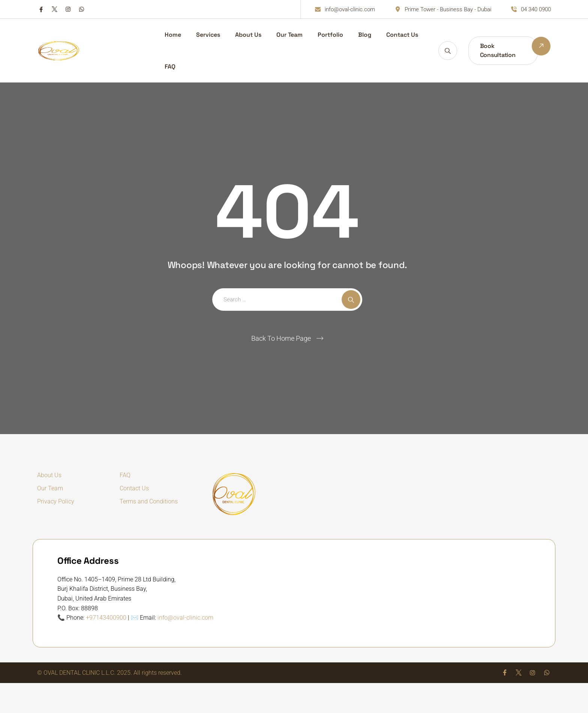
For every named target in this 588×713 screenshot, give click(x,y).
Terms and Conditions (149, 501)
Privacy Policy (56, 501)
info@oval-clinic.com (185, 618)
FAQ (170, 67)
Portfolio (330, 35)
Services (208, 35)
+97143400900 (106, 618)
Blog (365, 35)
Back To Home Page (281, 338)
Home (173, 35)
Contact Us (402, 35)
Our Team (289, 35)
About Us (248, 35)
